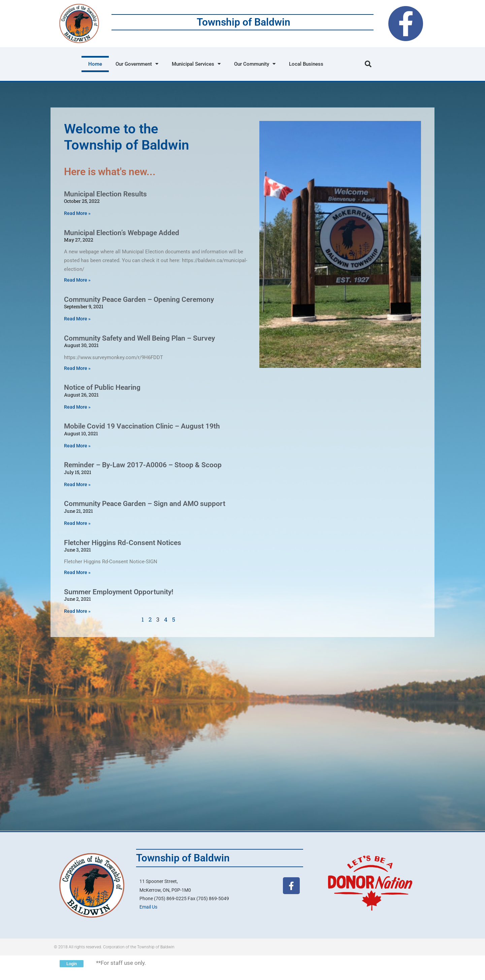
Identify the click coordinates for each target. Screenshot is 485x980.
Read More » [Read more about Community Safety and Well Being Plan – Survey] (77, 368)
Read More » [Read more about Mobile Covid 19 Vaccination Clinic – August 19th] (77, 446)
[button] (368, 64)
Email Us (148, 907)
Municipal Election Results (105, 194)
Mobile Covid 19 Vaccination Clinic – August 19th (142, 426)
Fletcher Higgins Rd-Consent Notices (123, 543)
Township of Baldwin (244, 22)
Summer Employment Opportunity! (119, 592)
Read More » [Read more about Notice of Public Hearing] (77, 407)
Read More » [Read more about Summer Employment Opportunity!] (77, 611)
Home (95, 64)
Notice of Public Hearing (102, 387)
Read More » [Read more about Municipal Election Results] (77, 213)
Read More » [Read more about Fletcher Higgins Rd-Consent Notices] (77, 572)
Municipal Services (196, 64)
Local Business (306, 64)
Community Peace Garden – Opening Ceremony (139, 299)
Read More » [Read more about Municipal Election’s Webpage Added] (77, 280)
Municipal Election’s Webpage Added (122, 233)
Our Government (137, 64)
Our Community (255, 64)
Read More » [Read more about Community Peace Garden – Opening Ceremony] (77, 319)
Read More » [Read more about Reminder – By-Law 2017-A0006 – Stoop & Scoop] (77, 484)
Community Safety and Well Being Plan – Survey (139, 338)
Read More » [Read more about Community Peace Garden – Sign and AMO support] (77, 523)
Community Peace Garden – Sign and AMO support (145, 504)
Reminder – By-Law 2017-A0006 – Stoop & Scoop (143, 465)
